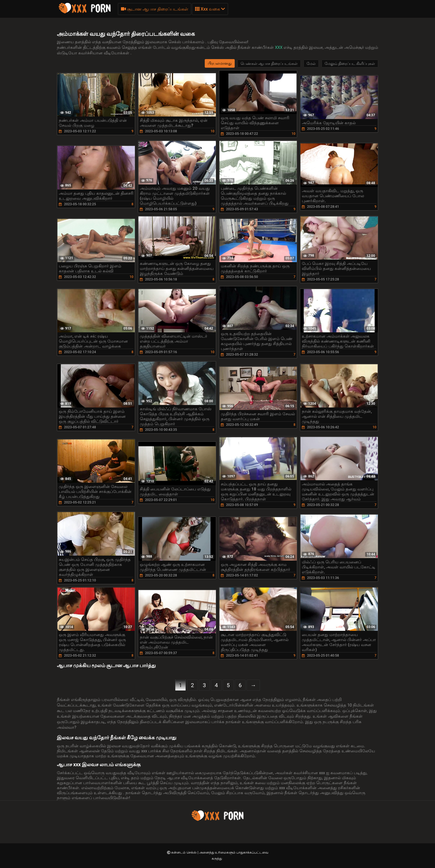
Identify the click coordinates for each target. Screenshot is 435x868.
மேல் (311, 64)
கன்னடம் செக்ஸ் (184, 852)
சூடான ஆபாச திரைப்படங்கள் (155, 9)
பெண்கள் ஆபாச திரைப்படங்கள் (269, 64)
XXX (279, 47)
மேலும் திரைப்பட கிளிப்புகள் (350, 64)
